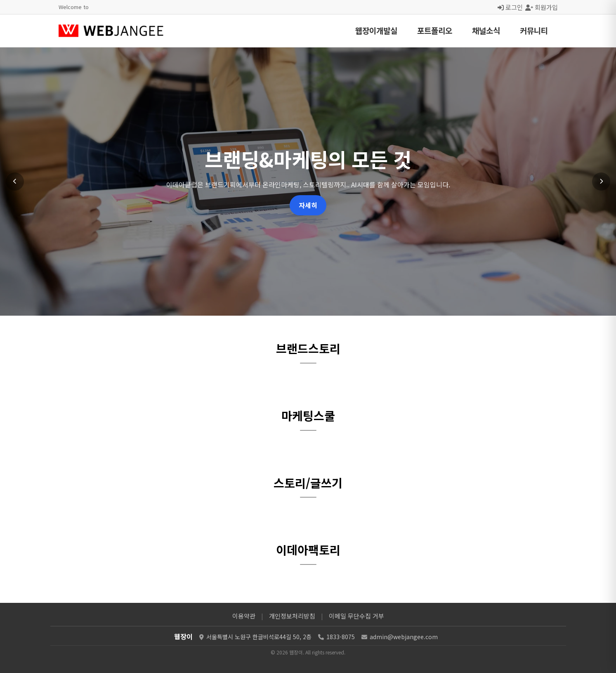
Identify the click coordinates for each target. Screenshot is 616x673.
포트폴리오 (435, 30)
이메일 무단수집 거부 (356, 616)
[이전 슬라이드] (15, 182)
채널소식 (486, 30)
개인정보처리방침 (292, 616)
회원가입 (542, 7)
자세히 (308, 205)
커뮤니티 (534, 30)
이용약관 (244, 616)
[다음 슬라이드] (601, 182)
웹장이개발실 (376, 30)
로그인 (510, 7)
